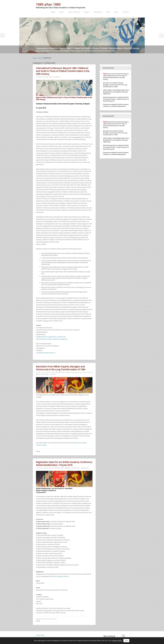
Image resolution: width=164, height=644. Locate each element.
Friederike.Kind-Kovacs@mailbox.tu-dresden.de (51, 337)
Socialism (53, 374)
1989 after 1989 (48, 4)
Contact (126, 12)
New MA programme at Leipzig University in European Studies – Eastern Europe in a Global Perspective (116, 99)
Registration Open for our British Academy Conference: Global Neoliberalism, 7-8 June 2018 (64, 464)
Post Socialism (45, 374)
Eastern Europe (77, 372)
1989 (53, 372)
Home (53, 12)
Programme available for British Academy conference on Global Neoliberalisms (116, 105)
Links (108, 12)
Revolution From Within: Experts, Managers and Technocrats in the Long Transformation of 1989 (61, 368)
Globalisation (76, 468)
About (62, 12)
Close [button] (126, 641)
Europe (85, 372)
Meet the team (74, 12)
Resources (98, 12)
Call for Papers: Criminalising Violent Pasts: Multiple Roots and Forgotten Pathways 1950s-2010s (116, 92)
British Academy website (61, 576)
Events (87, 12)
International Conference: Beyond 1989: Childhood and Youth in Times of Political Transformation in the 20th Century (88, 48)
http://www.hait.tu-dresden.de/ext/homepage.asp (52, 339)
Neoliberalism (85, 468)
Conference (57, 77)
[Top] (38, 451)
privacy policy (117, 640)
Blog (116, 12)
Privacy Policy (40, 635)
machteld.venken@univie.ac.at (45, 353)
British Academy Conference (48, 619)
